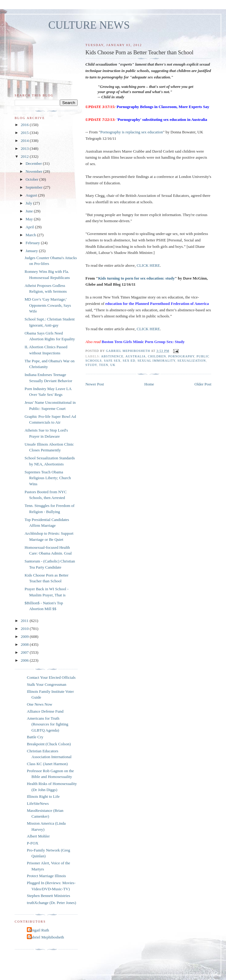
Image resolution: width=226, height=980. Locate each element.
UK (113, 365)
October (33, 179)
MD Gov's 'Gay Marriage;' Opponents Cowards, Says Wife (48, 305)
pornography (181, 356)
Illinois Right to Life (43, 796)
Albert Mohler (38, 836)
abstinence (112, 356)
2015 (25, 133)
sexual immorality (156, 361)
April (30, 227)
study (91, 365)
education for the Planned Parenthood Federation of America (157, 304)
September (35, 187)
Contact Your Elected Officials (51, 677)
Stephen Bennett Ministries (49, 896)
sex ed (129, 361)
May (30, 219)
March (31, 235)
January (32, 251)
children (157, 356)
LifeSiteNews (38, 803)
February (33, 243)
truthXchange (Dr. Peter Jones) (51, 903)
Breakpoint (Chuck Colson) (49, 744)
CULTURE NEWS (89, 25)
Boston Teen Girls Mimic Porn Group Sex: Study (143, 342)
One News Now (40, 704)
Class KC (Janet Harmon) (47, 764)
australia (136, 356)
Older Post (203, 384)
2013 (25, 148)
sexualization (192, 361)
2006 (25, 660)
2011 (25, 621)
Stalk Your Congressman (47, 684)
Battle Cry (35, 737)
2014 (25, 141)
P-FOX (33, 843)
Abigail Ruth (39, 930)
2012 (25, 156)
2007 (25, 652)
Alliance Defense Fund (45, 711)
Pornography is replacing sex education (131, 132)
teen (104, 365)
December (34, 163)
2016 (25, 125)
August (32, 195)
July (29, 203)
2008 (25, 644)
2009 (25, 636)
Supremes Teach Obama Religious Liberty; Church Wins (47, 478)
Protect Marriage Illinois (46, 876)
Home (149, 384)
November (35, 171)
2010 (25, 629)
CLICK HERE (148, 265)
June (30, 211)
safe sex (112, 361)
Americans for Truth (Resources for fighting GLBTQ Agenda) (48, 724)
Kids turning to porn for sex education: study (136, 278)
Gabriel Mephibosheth (46, 937)
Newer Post (95, 384)
